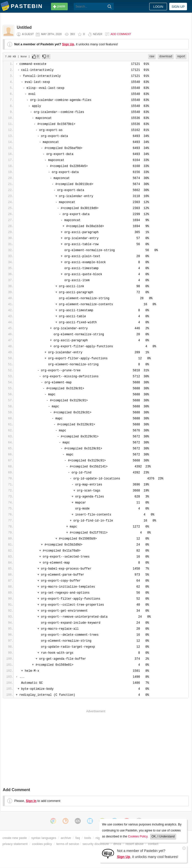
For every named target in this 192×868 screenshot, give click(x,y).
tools (88, 838)
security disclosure (96, 844)
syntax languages (44, 838)
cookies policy (42, 844)
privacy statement (15, 844)
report (181, 56)
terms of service (68, 844)
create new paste (15, 838)
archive (66, 838)
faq (78, 838)
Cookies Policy (138, 836)
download (166, 56)
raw (152, 56)
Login (158, 7)
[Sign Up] (108, 853)
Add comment (121, 34)
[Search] (110, 7)
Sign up (178, 7)
